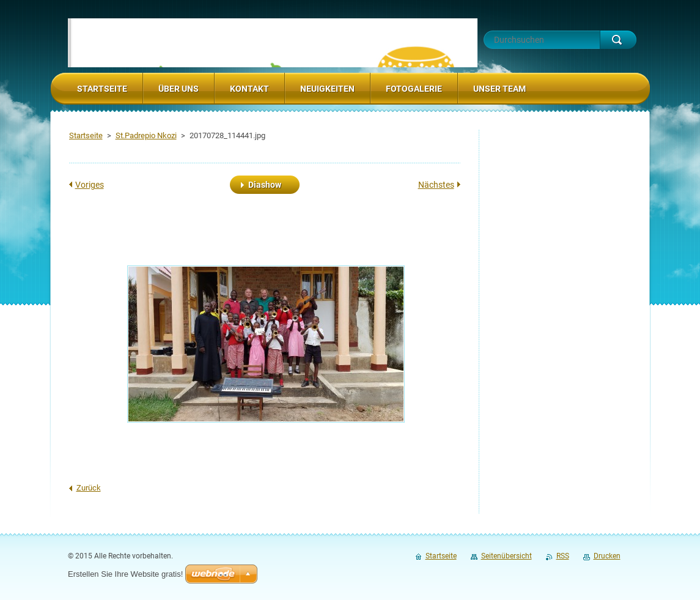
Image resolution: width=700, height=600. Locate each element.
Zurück (89, 488)
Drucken (607, 556)
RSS (563, 556)
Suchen (618, 40)
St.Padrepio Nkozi (146, 135)
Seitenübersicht (507, 556)
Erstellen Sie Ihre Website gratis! (125, 574)
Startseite (86, 135)
